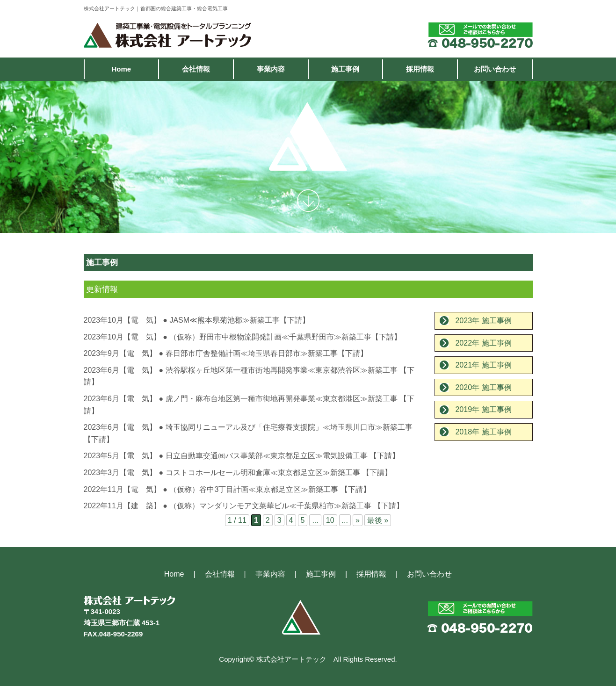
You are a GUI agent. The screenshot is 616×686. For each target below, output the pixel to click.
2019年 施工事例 (483, 409)
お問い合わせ (495, 69)
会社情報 (196, 69)
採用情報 (420, 69)
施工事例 (345, 69)
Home (121, 69)
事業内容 (271, 69)
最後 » (378, 520)
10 (330, 520)
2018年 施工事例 (483, 432)
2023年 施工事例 (483, 321)
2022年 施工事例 (483, 343)
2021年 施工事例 (483, 365)
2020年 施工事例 (483, 387)
